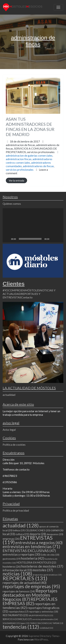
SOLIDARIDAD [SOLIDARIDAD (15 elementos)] (11, 623)
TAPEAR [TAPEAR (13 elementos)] (58, 623)
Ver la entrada (16, 180)
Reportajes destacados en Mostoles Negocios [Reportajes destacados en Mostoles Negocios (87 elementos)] (30, 595)
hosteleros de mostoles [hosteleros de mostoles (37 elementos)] (42, 566)
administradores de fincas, (33, 148)
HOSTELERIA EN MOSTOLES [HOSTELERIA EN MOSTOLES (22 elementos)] (36, 562)
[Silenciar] (53, 239)
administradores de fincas (38, 166)
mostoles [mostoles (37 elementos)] (43, 570)
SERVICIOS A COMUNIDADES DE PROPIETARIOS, (31, 150)
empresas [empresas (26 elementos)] (11, 539)
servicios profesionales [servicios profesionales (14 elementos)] (45, 619)
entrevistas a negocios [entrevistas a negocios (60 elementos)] (39, 543)
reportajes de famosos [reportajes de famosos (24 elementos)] (19, 591)
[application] (33, 225)
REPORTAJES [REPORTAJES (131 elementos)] (25, 578)
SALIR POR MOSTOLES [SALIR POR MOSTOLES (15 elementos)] (41, 615)
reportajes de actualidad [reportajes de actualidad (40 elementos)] (25, 583)
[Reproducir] (7, 239)
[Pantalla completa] (59, 239)
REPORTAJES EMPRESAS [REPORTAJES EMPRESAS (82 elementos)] (30, 601)
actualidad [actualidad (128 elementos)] (21, 525)
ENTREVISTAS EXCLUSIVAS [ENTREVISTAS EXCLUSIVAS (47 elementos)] (29, 551)
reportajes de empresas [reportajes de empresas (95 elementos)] (31, 586)
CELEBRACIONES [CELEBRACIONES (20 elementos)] (38, 530)
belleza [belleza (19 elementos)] (19, 530)
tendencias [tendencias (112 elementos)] (21, 627)
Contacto (27, 297)
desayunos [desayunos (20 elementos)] (55, 534)
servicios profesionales (41, 152)
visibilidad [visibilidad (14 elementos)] (46, 628)
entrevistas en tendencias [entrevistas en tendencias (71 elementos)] (31, 547)
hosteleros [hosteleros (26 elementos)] (12, 566)
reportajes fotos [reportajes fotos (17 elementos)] (18, 612)
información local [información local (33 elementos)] (17, 570)
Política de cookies (14, 445)
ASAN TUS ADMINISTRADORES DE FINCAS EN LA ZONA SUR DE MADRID (30, 127)
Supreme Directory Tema (44, 636)
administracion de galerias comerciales (29, 155)
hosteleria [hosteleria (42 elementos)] (33, 558)
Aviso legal (9, 430)
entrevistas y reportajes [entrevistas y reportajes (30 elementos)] (21, 554)
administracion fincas (19, 159)
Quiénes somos (12, 204)
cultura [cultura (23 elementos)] (22, 534)
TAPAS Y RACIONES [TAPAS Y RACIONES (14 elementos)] (41, 623)
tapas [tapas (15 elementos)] (25, 623)
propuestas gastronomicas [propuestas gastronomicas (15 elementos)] (47, 575)
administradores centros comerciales (29, 161)
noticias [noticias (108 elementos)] (17, 574)
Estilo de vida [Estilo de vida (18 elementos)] (50, 555)
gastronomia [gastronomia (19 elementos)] (12, 559)
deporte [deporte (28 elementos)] (38, 534)
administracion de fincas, (33, 148)
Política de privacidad (16, 510)
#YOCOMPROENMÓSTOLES (21, 290)
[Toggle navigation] (58, 7)
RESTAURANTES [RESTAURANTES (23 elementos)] (15, 615)
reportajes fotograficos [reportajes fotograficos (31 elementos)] (31, 610)
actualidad (9, 395)
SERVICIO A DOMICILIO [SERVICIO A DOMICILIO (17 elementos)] (17, 619)
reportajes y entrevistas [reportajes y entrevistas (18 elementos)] (43, 612)
